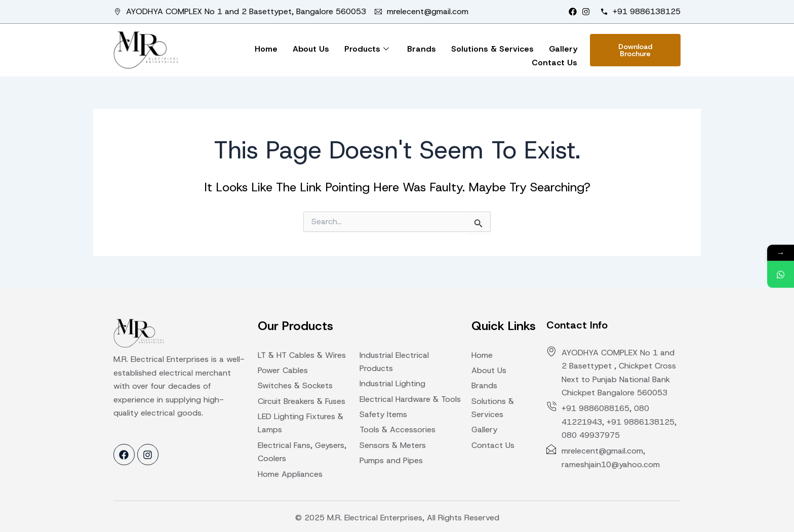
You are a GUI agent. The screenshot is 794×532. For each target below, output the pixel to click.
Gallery (563, 49)
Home (266, 49)
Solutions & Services (492, 49)
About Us (311, 49)
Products (367, 49)
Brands (422, 49)
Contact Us (554, 63)
